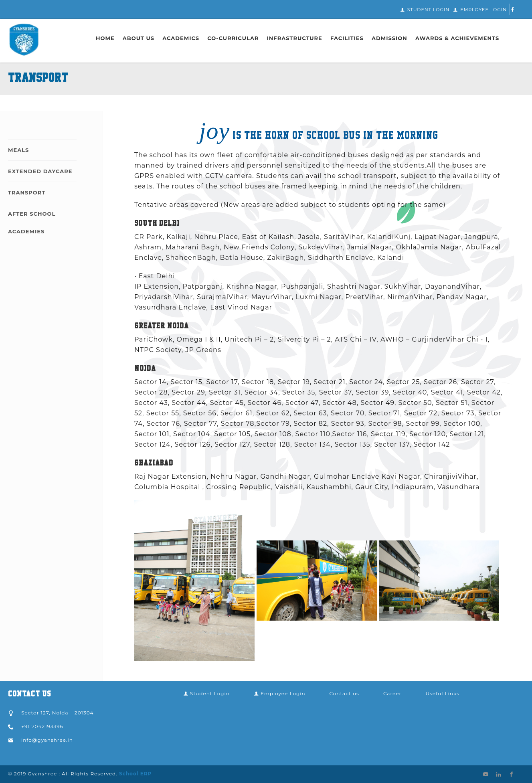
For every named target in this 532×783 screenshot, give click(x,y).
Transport (27, 192)
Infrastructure (295, 38)
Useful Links (442, 693)
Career (392, 693)
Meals (18, 150)
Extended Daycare (40, 171)
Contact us (344, 693)
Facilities (347, 38)
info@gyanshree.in (47, 740)
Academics (181, 38)
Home (105, 38)
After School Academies (32, 223)
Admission (389, 38)
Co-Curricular (233, 38)
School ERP (135, 774)
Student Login (425, 10)
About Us (139, 38)
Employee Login (480, 10)
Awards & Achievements (457, 38)
